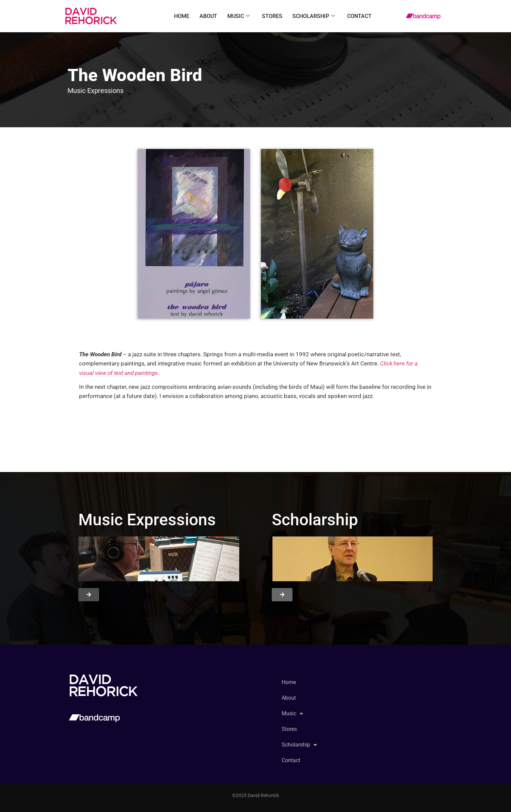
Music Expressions (96, 91)
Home (182, 16)
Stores (272, 16)
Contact (359, 16)
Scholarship (314, 16)
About (208, 16)
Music (239, 16)
